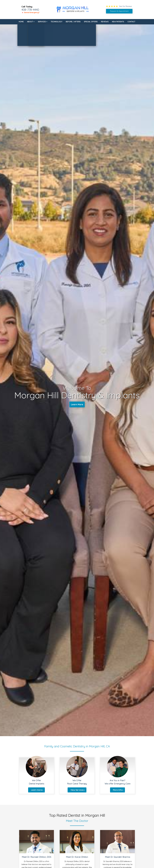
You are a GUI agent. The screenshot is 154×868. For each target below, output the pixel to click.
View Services (77, 790)
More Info (117, 790)
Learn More (77, 404)
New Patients (118, 22)
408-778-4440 (30, 10)
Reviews (105, 22)
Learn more (36, 790)
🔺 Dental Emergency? (30, 12)
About (30, 22)
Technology (57, 22)
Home (21, 22)
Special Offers (91, 22)
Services (42, 22)
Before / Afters (73, 22)
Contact (131, 22)
